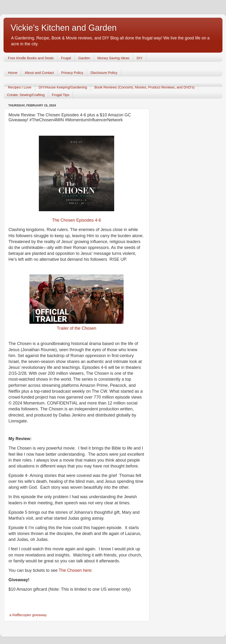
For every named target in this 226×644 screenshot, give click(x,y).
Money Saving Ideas (113, 58)
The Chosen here (75, 570)
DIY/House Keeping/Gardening (63, 87)
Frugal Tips (61, 95)
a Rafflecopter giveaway (28, 615)
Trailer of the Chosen (76, 328)
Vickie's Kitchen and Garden (64, 28)
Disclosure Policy (104, 73)
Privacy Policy (72, 73)
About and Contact (39, 73)
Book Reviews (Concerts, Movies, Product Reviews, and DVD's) (145, 87)
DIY (140, 58)
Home (13, 73)
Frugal (66, 58)
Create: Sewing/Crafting (26, 95)
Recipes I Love (20, 87)
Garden (84, 58)
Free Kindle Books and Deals (31, 58)
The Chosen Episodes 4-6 (77, 220)
